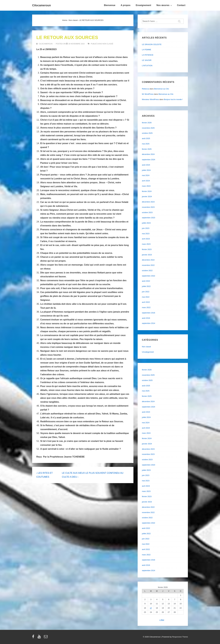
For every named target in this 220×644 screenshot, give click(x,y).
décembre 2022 (148, 260)
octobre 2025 (147, 133)
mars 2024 (146, 186)
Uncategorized (148, 352)
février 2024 (147, 191)
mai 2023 (146, 234)
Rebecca (145, 89)
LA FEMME (146, 50)
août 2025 (146, 138)
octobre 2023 (147, 212)
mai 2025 (146, 144)
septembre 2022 (148, 276)
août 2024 (146, 165)
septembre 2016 (148, 313)
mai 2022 (146, 297)
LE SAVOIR (147, 60)
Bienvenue (110, 5)
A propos (126, 5)
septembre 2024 (148, 160)
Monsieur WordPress (150, 99)
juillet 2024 (146, 170)
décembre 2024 (148, 154)
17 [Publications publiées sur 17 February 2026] (151, 608)
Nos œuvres (165, 5)
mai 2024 (146, 175)
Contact (181, 5)
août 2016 (146, 318)
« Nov (162, 620)
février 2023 (147, 249)
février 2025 (147, 149)
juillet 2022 (146, 286)
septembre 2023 (148, 218)
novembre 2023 (148, 207)
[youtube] (40, 637)
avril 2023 (146, 239)
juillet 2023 (146, 223)
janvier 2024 (147, 197)
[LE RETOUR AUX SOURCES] (76, 44)
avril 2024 (146, 181)
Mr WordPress (148, 94)
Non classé (108, 44)
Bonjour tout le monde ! (173, 99)
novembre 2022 (148, 265)
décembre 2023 (148, 202)
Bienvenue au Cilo (161, 89)
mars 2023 (146, 244)
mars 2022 (146, 307)
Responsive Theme (180, 637)
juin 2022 (146, 292)
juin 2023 (146, 228)
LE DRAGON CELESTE (152, 44)
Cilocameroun (41, 5)
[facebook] (34, 637)
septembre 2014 (148, 323)
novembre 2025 (148, 128)
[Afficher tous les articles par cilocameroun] (45, 44)
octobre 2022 (147, 271)
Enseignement (143, 5)
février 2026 (147, 123)
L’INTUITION (147, 66)
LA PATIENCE (148, 55)
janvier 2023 (147, 255)
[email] (46, 637)
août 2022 (146, 281)
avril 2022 (146, 302)
